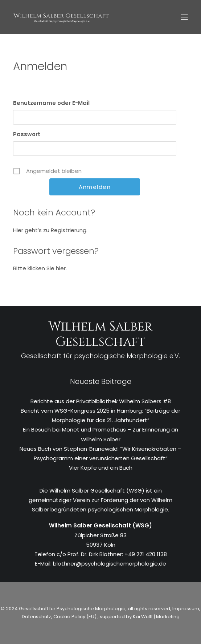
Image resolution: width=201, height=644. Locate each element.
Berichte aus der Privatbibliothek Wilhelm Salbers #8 (101, 401)
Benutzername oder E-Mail (51, 103)
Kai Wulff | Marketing (156, 617)
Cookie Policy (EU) (75, 617)
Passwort (27, 134)
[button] (184, 17)
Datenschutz (36, 617)
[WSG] (61, 17)
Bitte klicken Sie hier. (40, 268)
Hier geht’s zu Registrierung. (50, 230)
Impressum (185, 609)
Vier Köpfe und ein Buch (101, 468)
